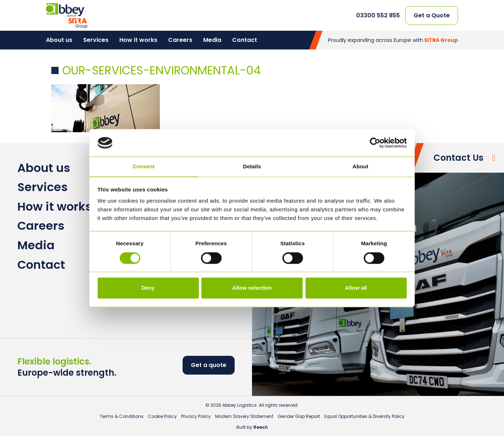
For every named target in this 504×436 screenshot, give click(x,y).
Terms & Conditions (122, 416)
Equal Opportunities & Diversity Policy (364, 416)
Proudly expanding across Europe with (393, 40)
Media (212, 40)
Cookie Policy (162, 416)
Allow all (356, 288)
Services (96, 40)
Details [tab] (252, 167)
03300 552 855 (378, 16)
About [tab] (360, 167)
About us (59, 40)
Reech (261, 427)
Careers (180, 40)
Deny (148, 288)
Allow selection (252, 288)
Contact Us (458, 158)
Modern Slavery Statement (244, 416)
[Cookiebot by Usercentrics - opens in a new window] (375, 143)
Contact (245, 40)
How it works (138, 40)
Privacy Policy (196, 416)
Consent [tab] (144, 167)
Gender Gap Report (299, 416)
